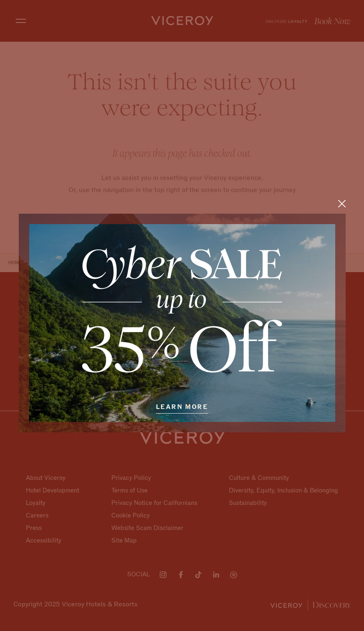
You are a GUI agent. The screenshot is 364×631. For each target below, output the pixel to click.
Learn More (182, 407)
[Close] (342, 203)
